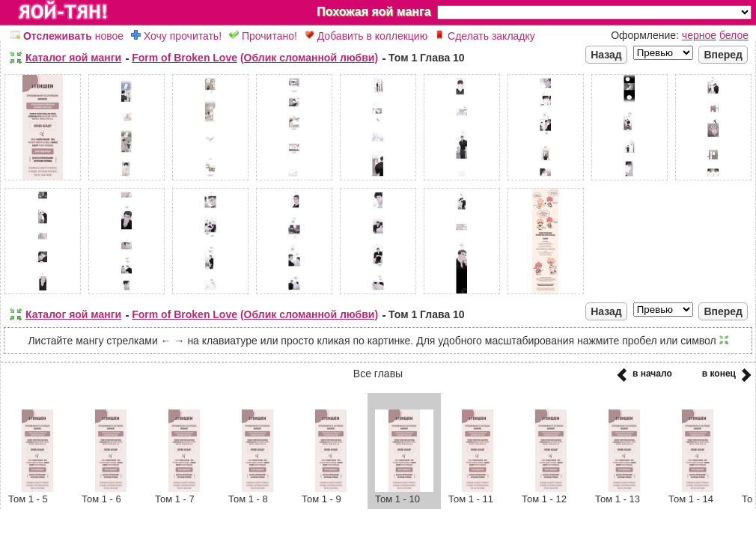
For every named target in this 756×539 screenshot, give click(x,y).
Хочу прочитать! (176, 36)
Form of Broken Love (185, 58)
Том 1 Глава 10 (427, 58)
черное (699, 35)
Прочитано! (263, 36)
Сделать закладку (485, 36)
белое (734, 35)
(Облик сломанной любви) (309, 58)
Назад (606, 55)
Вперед (723, 55)
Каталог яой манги (73, 58)
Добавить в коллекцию (366, 36)
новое (67, 36)
